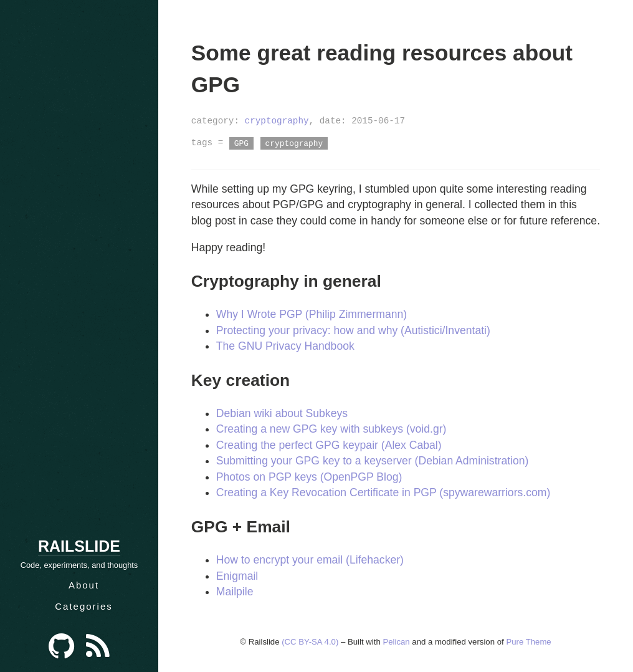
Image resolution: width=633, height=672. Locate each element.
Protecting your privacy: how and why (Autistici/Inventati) (353, 330)
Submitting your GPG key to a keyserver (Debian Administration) (373, 461)
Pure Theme (528, 642)
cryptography (277, 121)
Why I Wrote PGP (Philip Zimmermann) (312, 314)
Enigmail (237, 576)
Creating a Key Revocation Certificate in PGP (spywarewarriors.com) (383, 492)
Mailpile (235, 592)
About (84, 585)
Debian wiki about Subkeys (282, 413)
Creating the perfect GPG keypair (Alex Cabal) (329, 445)
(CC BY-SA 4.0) (310, 642)
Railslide (79, 546)
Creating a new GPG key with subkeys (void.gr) (331, 429)
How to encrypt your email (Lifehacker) (310, 560)
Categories (84, 606)
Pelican (396, 642)
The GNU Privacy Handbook (285, 346)
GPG (241, 143)
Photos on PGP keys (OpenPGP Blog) (309, 477)
